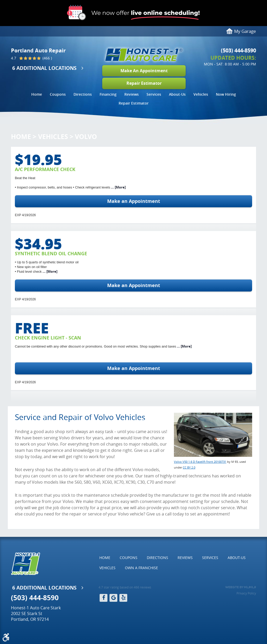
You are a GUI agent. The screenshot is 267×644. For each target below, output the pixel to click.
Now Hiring (226, 94)
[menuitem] (37, 95)
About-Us (177, 94)
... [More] (118, 187)
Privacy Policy (246, 593)
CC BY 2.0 (189, 467)
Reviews (132, 94)
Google (113, 598)
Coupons (58, 94)
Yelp (123, 598)
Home (37, 94)
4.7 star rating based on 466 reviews (125, 587)
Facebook (104, 598)
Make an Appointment (134, 201)
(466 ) (47, 58)
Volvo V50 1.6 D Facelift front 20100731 (200, 462)
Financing (108, 94)
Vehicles (201, 94)
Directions (83, 94)
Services (154, 94)
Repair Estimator (144, 83)
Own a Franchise (141, 568)
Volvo (86, 136)
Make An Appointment (144, 71)
